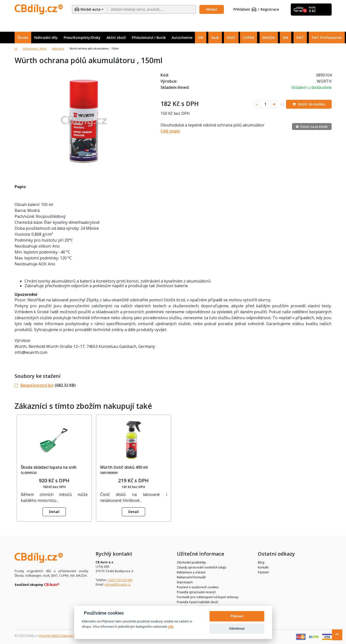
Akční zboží (116, 38)
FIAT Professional (327, 38)
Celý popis (170, 131)
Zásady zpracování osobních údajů (201, 567)
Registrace (270, 10)
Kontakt (263, 567)
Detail (54, 512)
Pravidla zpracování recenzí (196, 592)
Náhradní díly (46, 38)
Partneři (263, 572)
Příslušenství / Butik (149, 38)
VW (201, 38)
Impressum (185, 582)
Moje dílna (58, 49)
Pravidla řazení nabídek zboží (198, 602)
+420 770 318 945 (120, 580)
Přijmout (237, 616)
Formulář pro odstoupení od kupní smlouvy (208, 597)
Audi (215, 38)
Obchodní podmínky (191, 562)
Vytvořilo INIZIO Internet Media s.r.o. (64, 636)
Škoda (23, 38)
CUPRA (249, 38)
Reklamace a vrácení (191, 572)
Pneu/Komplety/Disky (82, 38)
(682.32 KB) (45, 385)
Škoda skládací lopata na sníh (49, 467)
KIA (286, 38)
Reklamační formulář (191, 577)
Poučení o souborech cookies (198, 587)
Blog (261, 562)
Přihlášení (245, 10)
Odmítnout (237, 629)
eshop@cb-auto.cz (118, 584)
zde (171, 626)
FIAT (300, 38)
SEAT (231, 38)
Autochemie (182, 38)
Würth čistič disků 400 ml (124, 467)
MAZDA (269, 38)
